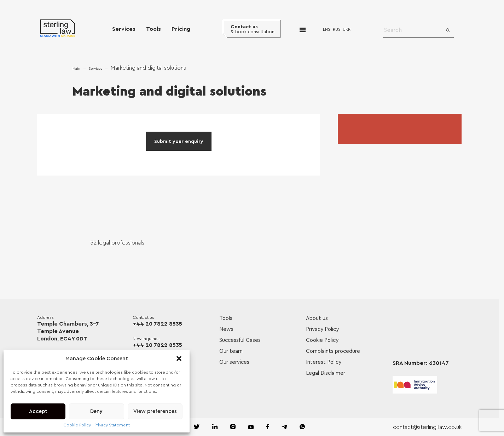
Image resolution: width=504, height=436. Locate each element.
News (226, 329)
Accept (38, 411)
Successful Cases (240, 340)
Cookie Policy (77, 425)
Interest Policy (324, 362)
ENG (327, 30)
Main (76, 69)
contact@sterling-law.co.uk (427, 427)
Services (124, 29)
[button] (179, 358)
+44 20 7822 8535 (157, 324)
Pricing (181, 29)
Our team (231, 351)
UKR (347, 30)
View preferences (155, 411)
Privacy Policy (322, 329)
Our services (234, 362)
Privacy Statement (112, 425)
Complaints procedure (333, 351)
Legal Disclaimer (326, 373)
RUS (337, 30)
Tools (153, 29)
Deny (96, 411)
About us (317, 318)
